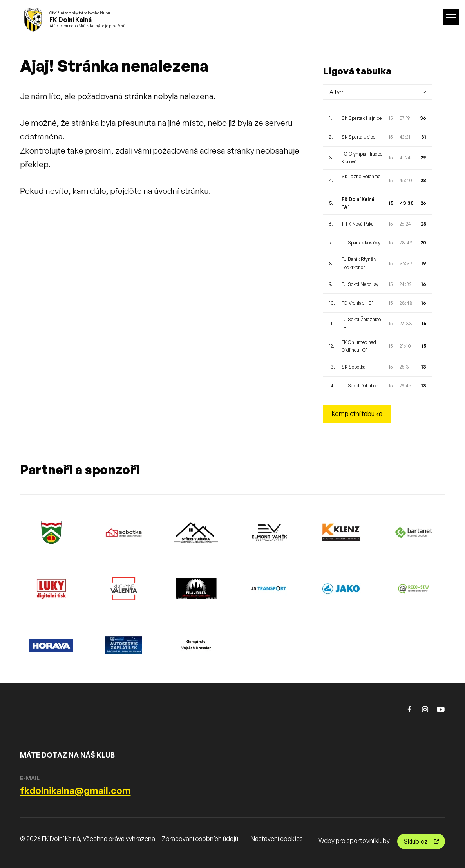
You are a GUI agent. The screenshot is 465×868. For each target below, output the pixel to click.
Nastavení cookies (277, 839)
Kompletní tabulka (357, 414)
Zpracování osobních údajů (200, 839)
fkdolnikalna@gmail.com (75, 790)
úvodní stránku (181, 191)
